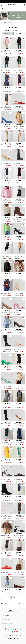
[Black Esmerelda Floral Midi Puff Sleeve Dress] (19, 362)
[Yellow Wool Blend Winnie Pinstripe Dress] (7, 139)
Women (8, 22)
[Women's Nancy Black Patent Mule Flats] (19, 474)
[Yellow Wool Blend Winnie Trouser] (19, 139)
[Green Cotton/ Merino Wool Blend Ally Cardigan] (7, 232)
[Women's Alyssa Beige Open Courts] (19, 344)
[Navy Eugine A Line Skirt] (7, 251)
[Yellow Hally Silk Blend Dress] (7, 455)
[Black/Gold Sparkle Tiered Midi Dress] (7, 548)
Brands (12, 22)
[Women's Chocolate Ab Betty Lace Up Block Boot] (19, 213)
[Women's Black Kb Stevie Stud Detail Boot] (7, 344)
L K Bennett (17, 22)
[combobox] (13, 9)
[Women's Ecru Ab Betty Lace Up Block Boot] (19, 288)
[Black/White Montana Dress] (7, 102)
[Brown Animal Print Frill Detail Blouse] (7, 530)
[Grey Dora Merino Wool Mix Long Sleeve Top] (7, 399)
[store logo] (13, 5)
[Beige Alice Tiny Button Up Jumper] (19, 381)
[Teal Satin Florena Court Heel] (7, 381)
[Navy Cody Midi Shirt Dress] (19, 83)
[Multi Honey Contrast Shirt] (7, 288)
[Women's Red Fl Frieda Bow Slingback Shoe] (19, 102)
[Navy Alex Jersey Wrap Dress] (7, 176)
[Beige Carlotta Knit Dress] (19, 251)
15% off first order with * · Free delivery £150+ (13, 2)
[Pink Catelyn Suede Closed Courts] (19, 418)
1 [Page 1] (12, 598)
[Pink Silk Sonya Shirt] (7, 195)
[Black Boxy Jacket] (7, 269)
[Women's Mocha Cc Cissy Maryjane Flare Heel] (7, 306)
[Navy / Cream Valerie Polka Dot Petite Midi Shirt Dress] (7, 83)
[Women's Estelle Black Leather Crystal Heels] (7, 474)
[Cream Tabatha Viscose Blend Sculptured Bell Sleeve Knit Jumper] (19, 567)
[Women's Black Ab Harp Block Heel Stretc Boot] (7, 492)
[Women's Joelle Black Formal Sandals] (19, 530)
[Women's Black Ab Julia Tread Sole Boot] (19, 158)
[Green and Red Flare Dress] (19, 511)
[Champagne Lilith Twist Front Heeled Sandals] (7, 511)
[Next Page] (17, 598)
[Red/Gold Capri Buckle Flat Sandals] (7, 567)
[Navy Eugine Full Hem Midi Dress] (19, 176)
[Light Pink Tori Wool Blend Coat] (7, 46)
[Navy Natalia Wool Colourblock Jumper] (19, 399)
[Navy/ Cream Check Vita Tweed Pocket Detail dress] (19, 492)
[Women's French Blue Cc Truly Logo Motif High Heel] (7, 121)
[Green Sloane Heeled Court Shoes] (7, 362)
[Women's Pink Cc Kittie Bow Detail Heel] (19, 306)
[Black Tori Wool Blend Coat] (19, 46)
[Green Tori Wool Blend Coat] (19, 65)
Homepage (3, 22)
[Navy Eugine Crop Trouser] (19, 195)
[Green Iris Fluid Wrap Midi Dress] (7, 437)
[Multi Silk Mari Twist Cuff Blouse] (19, 269)
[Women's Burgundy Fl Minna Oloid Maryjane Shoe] (19, 585)
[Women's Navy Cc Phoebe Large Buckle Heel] (19, 232)
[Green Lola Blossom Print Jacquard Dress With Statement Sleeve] (19, 455)
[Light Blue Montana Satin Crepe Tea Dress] (7, 585)
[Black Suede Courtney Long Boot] (7, 418)
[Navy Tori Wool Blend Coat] (7, 65)
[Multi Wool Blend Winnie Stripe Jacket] (19, 121)
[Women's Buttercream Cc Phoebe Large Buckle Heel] (7, 158)
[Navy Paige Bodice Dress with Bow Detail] (19, 437)
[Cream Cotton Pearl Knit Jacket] (7, 213)
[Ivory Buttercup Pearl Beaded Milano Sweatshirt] (19, 548)
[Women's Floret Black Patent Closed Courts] (19, 325)
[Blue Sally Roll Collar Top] (7, 325)
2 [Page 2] (14, 598)
